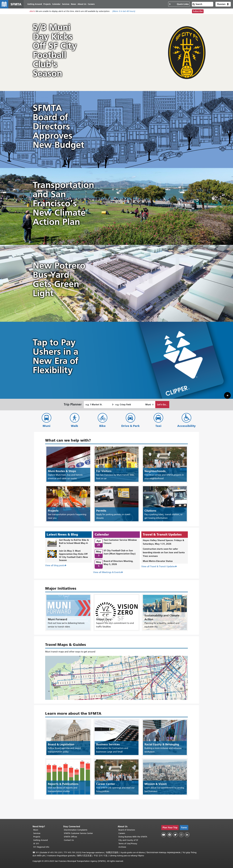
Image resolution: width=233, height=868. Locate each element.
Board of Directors (127, 830)
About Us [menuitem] (82, 4)
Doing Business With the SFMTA (133, 837)
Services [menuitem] (66, 4)
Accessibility (186, 426)
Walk (75, 426)
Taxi (158, 426)
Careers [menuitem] (91, 4)
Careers (122, 833)
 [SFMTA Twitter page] (175, 835)
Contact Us (69, 840)
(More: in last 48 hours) (124, 11)
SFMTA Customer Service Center (78, 833)
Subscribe (198, 11)
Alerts (32, 11)
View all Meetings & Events (107, 572)
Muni (47, 426)
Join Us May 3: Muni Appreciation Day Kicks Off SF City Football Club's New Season (73, 555)
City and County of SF (128, 840)
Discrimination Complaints (76, 830)
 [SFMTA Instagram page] (181, 835)
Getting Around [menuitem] (35, 4)
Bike (102, 426)
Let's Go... (162, 404)
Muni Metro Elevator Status (158, 561)
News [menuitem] (73, 4)
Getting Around (40, 840)
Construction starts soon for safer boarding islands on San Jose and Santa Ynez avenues (164, 552)
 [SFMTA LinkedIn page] (187, 835)
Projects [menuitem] (47, 4)
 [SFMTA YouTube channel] (164, 835)
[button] (223, 4)
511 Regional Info (41, 847)
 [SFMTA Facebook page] (170, 835)
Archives (122, 847)
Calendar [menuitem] (56, 4)
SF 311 (36, 844)
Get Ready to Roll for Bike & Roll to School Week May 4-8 (74, 543)
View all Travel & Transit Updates (158, 566)
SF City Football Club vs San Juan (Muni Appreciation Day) (120, 552)
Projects (37, 837)
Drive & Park (130, 426)
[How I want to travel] (149, 405)
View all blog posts (55, 566)
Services (37, 833)
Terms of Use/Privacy (128, 844)
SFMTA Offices (70, 837)
